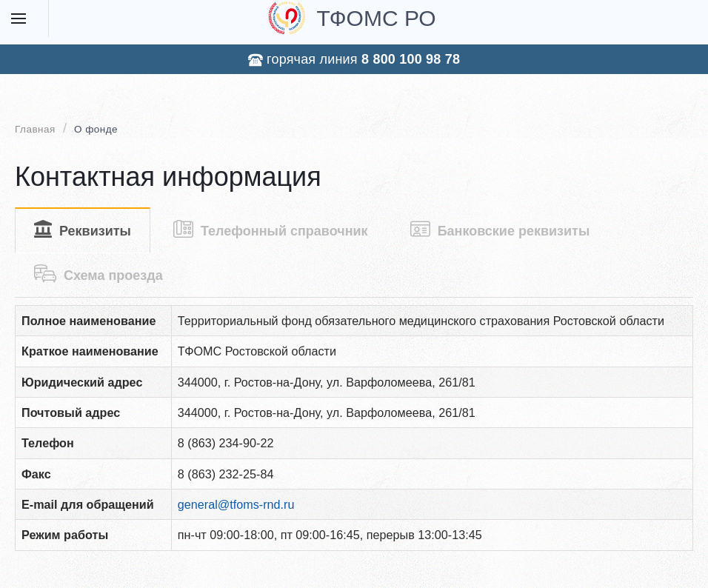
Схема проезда (98, 274)
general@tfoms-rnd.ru (236, 504)
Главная (35, 129)
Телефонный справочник (271, 229)
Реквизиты (83, 229)
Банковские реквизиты (500, 229)
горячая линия (354, 60)
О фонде (96, 129)
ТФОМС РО (352, 18)
